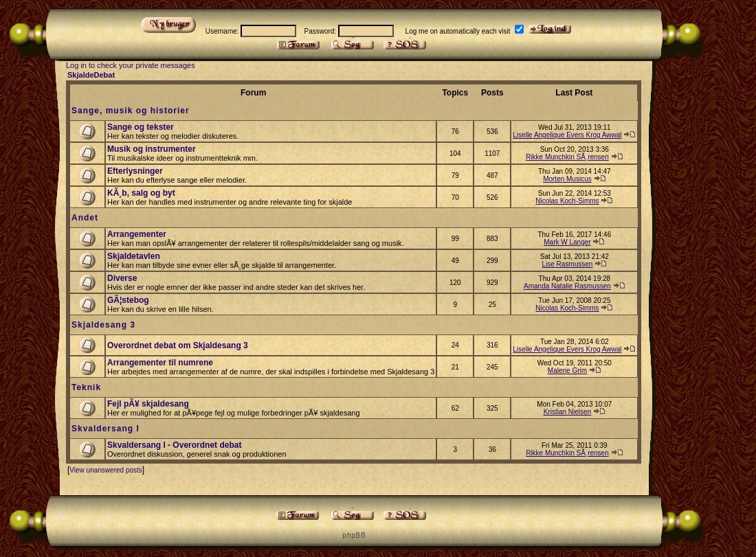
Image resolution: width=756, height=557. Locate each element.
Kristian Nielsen (567, 412)
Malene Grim (567, 371)
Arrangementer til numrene (160, 363)
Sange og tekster (141, 127)
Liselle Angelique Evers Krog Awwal (567, 135)
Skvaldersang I (105, 429)
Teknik (86, 387)
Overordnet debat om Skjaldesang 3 (178, 345)
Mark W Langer (567, 242)
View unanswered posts (105, 470)
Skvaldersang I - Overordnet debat (174, 445)
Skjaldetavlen (134, 256)
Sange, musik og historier (131, 111)
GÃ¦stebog (128, 300)
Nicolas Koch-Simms (567, 201)
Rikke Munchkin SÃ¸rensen (567, 157)
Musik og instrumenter (152, 149)
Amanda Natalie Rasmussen (567, 286)
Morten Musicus (567, 179)
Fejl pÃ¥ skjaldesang (148, 404)
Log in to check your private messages (131, 65)
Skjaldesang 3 (103, 325)
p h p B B (354, 535)
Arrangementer (137, 234)
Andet (85, 218)
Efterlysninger (135, 171)
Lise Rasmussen (567, 264)
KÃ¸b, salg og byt (141, 193)
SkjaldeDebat (91, 75)
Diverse (122, 278)
